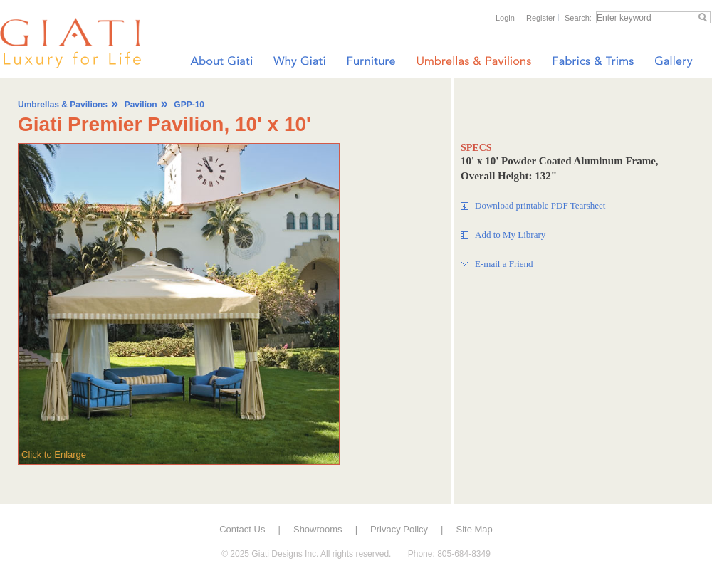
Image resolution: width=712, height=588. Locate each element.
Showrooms (318, 529)
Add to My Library (510, 235)
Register (541, 18)
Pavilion (141, 105)
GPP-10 (189, 105)
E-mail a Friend (504, 264)
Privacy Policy (399, 529)
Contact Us (242, 529)
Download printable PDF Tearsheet (540, 205)
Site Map (475, 529)
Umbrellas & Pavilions (63, 105)
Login (505, 18)
